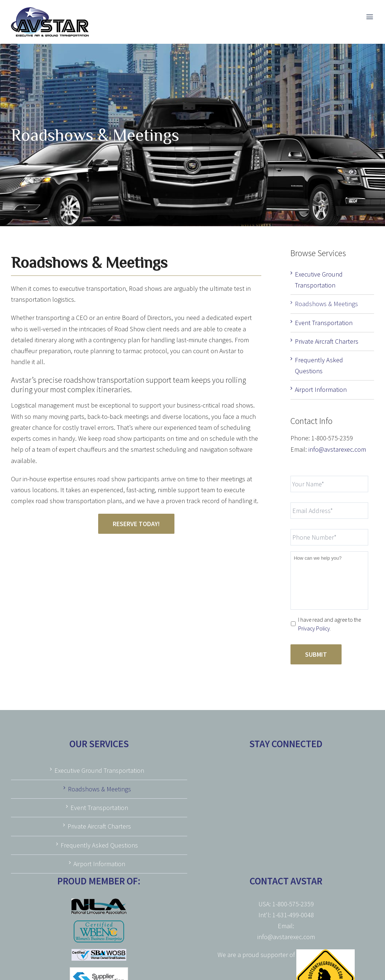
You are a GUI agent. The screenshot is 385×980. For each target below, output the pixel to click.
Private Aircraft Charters (327, 341)
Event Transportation (324, 323)
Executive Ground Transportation (99, 770)
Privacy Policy (314, 628)
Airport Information (321, 389)
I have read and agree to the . (330, 624)
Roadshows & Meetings (326, 304)
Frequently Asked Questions (99, 845)
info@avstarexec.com (337, 449)
